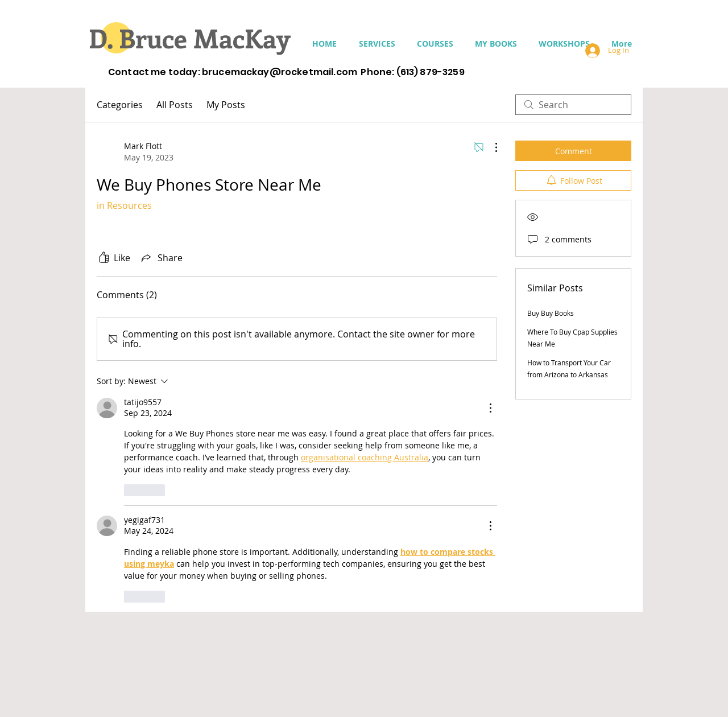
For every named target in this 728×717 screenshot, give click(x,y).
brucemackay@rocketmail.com (280, 72)
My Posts (226, 105)
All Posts (175, 105)
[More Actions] (490, 147)
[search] (573, 105)
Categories (120, 105)
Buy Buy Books (551, 313)
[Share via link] (161, 258)
